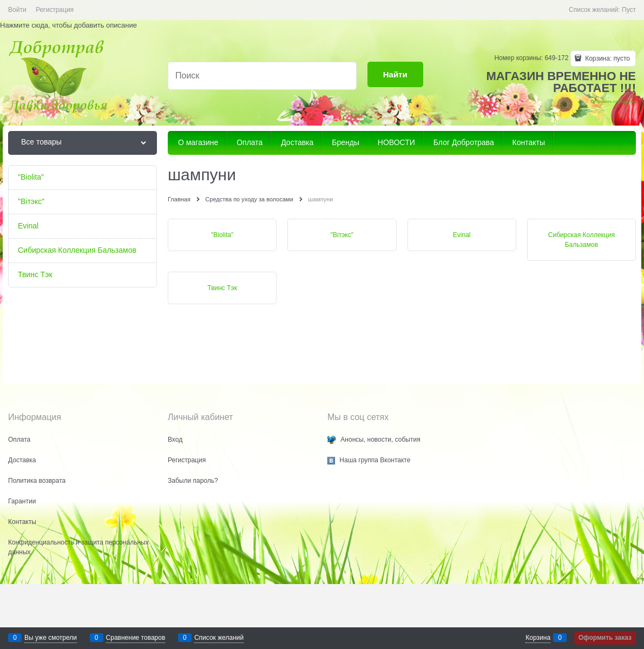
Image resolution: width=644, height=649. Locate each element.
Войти (17, 10)
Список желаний (219, 638)
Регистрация (55, 10)
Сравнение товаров (136, 638)
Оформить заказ (605, 638)
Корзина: (607, 58)
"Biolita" (222, 235)
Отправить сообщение (613, 101)
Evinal (462, 235)
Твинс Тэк (222, 288)
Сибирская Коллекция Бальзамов (581, 240)
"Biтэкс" (342, 235)
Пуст (629, 10)
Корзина (538, 638)
